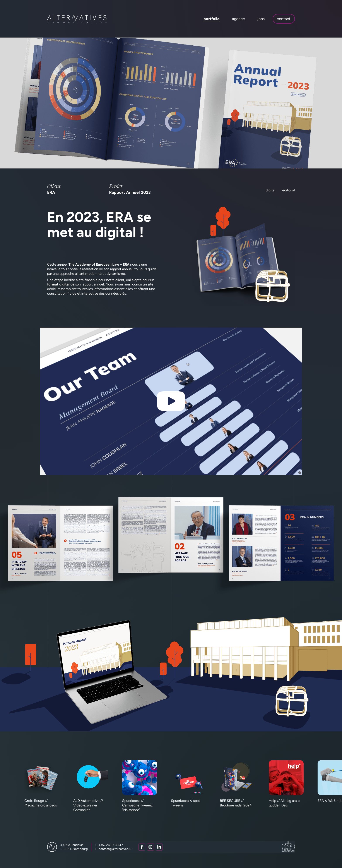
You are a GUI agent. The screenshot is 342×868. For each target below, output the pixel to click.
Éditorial (289, 190)
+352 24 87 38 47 (109, 845)
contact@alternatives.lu (113, 849)
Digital (270, 190)
